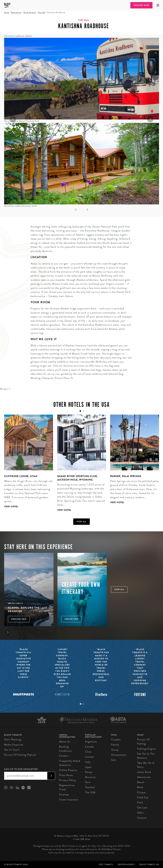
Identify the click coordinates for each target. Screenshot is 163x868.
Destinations (16, 13)
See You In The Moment (146, 756)
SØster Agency (126, 864)
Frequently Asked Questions (70, 763)
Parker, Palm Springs (126, 476)
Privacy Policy (68, 780)
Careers (64, 756)
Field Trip (143, 797)
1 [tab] (81, 704)
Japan (88, 767)
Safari (140, 813)
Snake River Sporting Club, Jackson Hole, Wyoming (77, 478)
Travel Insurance (69, 800)
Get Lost (142, 808)
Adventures (144, 777)
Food (140, 802)
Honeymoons (119, 755)
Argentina (91, 742)
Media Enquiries (14, 745)
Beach (141, 782)
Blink (140, 787)
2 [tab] (83, 704)
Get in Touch (12, 750)
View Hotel (11, 507)
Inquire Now (141, 5)
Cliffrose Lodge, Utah (21, 476)
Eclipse (141, 792)
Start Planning (13, 740)
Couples (116, 740)
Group (115, 750)
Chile (88, 752)
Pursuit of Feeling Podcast (20, 755)
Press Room (66, 775)
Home (7, 13)
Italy (88, 762)
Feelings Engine (146, 749)
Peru (88, 782)
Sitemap (64, 794)
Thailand (90, 787)
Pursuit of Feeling (143, 742)
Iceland (89, 757)
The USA (41, 13)
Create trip (71, 619)
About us (65, 742)
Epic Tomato (106, 864)
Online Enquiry (68, 770)
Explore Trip (19, 619)
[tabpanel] (27, 464)
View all (82, 522)
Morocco (90, 777)
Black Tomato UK (149, 864)
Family (115, 745)
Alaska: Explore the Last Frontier (28, 609)
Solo (114, 760)
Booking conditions (66, 749)
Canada (89, 747)
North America (30, 13)
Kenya (89, 772)
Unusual (142, 818)
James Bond (144, 772)
